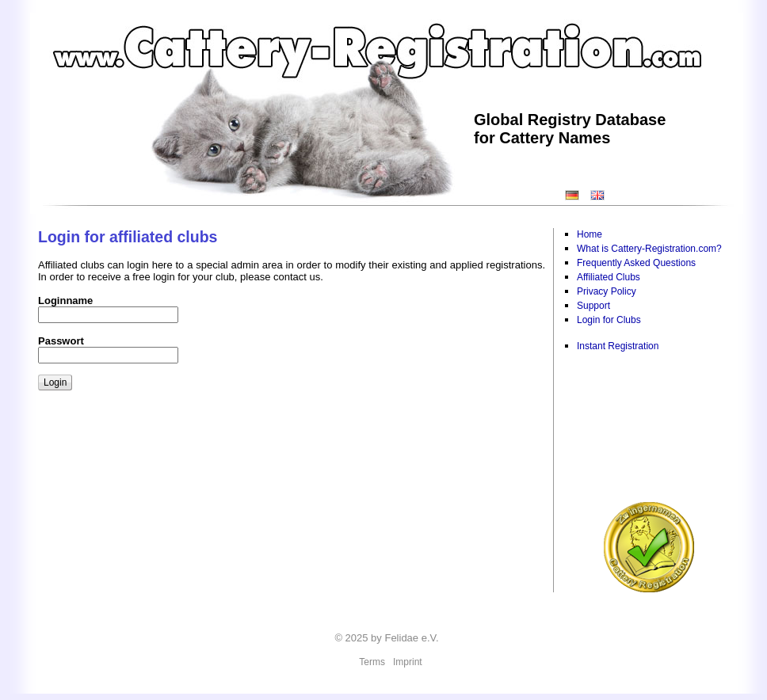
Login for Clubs (609, 320)
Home (590, 234)
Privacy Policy (607, 291)
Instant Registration (618, 346)
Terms (372, 662)
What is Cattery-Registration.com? (649, 249)
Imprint (408, 662)
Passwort (61, 341)
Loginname (65, 301)
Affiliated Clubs (609, 277)
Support (593, 306)
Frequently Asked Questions (636, 263)
